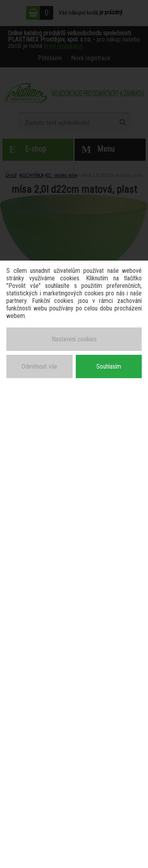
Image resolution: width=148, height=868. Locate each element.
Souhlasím (109, 366)
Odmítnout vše (39, 366)
